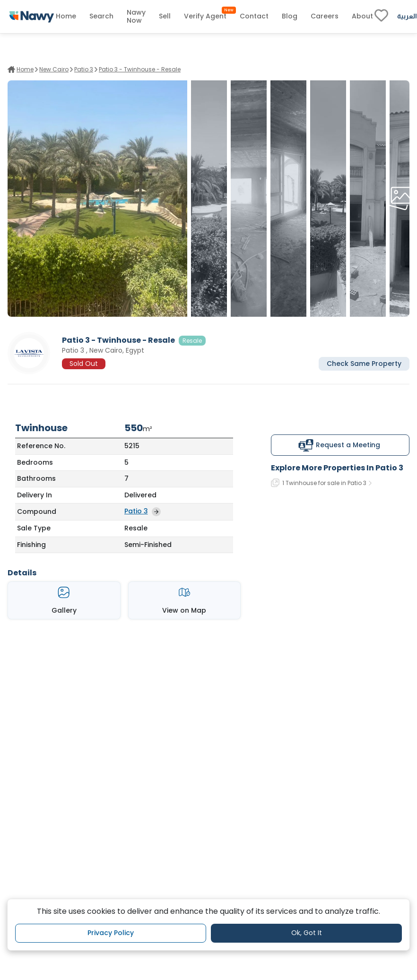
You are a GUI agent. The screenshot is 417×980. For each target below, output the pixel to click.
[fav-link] (381, 17)
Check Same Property (364, 364)
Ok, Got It (307, 933)
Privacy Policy (111, 933)
